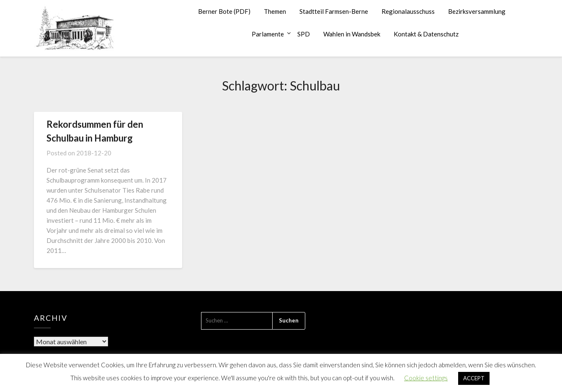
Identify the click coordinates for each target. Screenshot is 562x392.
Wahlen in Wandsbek (352, 34)
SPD (304, 34)
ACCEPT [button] (474, 378)
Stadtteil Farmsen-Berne (334, 11)
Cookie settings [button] (426, 378)
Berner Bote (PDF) (224, 11)
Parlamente (268, 34)
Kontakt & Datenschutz (426, 34)
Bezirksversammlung (477, 11)
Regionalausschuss (408, 11)
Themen (275, 11)
